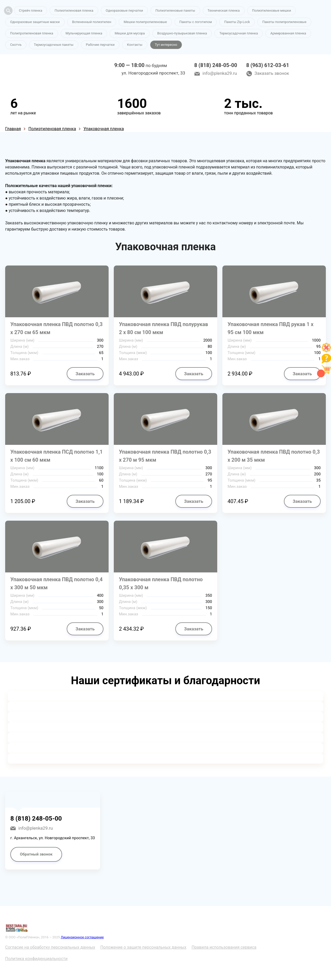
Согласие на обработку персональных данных (50, 947)
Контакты (135, 45)
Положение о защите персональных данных (143, 947)
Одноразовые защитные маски (35, 22)
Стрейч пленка (31, 10)
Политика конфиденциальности (36, 959)
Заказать (85, 374)
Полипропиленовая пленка (32, 33)
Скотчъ (16, 45)
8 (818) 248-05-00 (216, 65)
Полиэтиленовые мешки (272, 10)
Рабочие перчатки (100, 45)
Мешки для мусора (130, 33)
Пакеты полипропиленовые (284, 22)
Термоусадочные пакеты (54, 45)
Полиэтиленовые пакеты (175, 10)
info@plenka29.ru (220, 73)
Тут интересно (166, 45)
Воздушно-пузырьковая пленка (182, 33)
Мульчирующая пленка (84, 33)
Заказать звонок (272, 73)
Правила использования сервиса (224, 947)
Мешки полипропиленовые (145, 22)
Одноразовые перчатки (124, 10)
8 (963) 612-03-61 (268, 65)
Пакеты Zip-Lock (237, 22)
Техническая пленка (224, 10)
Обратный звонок (36, 854)
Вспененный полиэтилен (92, 22)
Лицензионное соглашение (82, 937)
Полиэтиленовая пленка (74, 10)
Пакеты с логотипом (196, 22)
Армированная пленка (288, 33)
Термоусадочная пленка (239, 33)
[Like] (326, 351)
